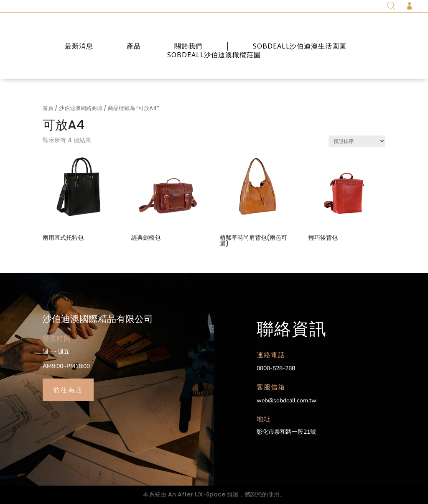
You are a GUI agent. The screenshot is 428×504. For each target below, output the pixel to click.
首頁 (48, 108)
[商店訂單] (357, 141)
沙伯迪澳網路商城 (81, 108)
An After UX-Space (197, 494)
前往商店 (68, 389)
